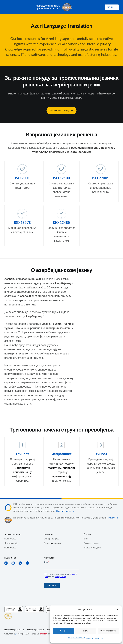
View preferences (108, 631)
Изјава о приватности (95, 638)
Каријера (48, 534)
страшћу (44, 634)
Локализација (11, 543)
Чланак (111, 518)
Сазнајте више (63, 511)
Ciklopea (19, 7)
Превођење (10, 547)
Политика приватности (14, 630)
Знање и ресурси (92, 547)
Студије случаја (91, 543)
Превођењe (10, 539)
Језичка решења (52, 543)
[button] (118, 610)
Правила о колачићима (76, 638)
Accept (63, 631)
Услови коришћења (35, 630)
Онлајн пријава (52, 539)
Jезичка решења (13, 534)
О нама (87, 534)
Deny (86, 631)
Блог (86, 539)
